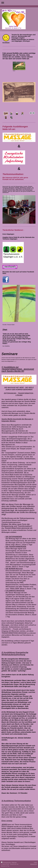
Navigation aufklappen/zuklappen (19, 3)
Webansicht (34, 864)
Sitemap (14, 862)
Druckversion (6, 862)
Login (35, 862)
